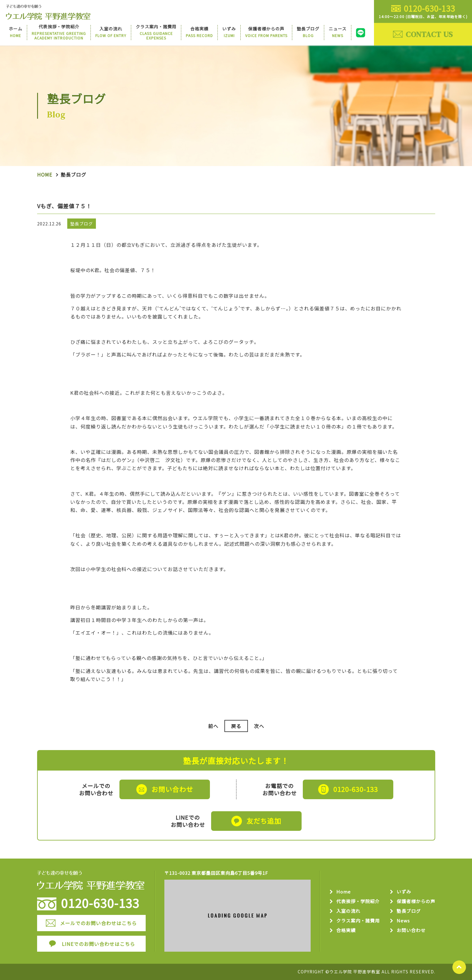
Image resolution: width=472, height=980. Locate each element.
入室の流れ (348, 911)
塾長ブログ (409, 911)
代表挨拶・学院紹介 (358, 901)
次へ (259, 726)
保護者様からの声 (416, 901)
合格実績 (346, 930)
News (403, 921)
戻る (236, 726)
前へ (213, 726)
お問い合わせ (411, 930)
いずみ (404, 892)
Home (45, 174)
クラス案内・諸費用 (358, 921)
